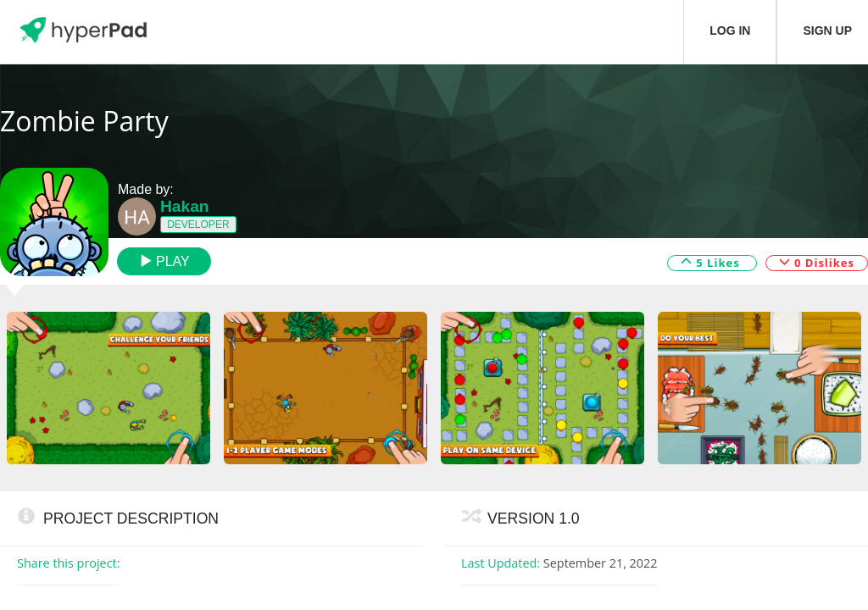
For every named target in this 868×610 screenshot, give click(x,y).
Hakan (185, 206)
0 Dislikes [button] (817, 262)
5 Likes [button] (712, 262)
